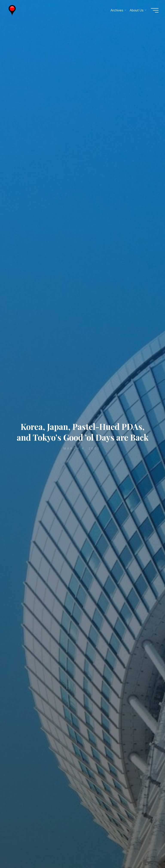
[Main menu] (155, 10)
